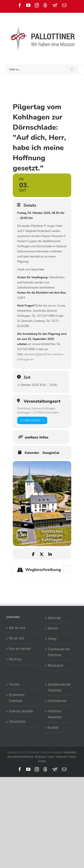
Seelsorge (54, 618)
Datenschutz (70, 752)
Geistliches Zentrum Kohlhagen (36, 409)
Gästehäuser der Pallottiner (59, 652)
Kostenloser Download (17, 698)
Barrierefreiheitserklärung (20, 757)
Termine (14, 684)
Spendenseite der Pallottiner (59, 687)
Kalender (32, 453)
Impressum (62, 757)
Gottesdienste (57, 701)
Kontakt (53, 728)
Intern (51, 757)
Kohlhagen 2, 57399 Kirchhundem (38, 413)
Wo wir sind (17, 638)
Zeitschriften (17, 722)
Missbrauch (56, 666)
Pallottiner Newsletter (55, 714)
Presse (72, 757)
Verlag (52, 639)
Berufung (15, 659)
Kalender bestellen (21, 711)
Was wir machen (20, 649)
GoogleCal (51, 453)
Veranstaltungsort (42, 401)
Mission (53, 628)
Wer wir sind (17, 628)
